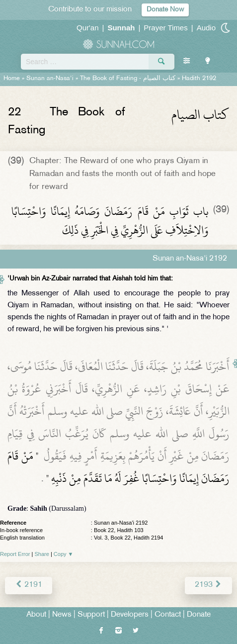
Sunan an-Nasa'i (50, 79)
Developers (130, 615)
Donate (199, 615)
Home (12, 79)
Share (42, 554)
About (36, 615)
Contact (168, 615)
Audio (206, 28)
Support (91, 615)
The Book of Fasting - (128, 79)
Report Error (15, 554)
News (62, 615)
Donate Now (165, 10)
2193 (208, 585)
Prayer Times (165, 28)
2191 (29, 585)
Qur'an (88, 28)
